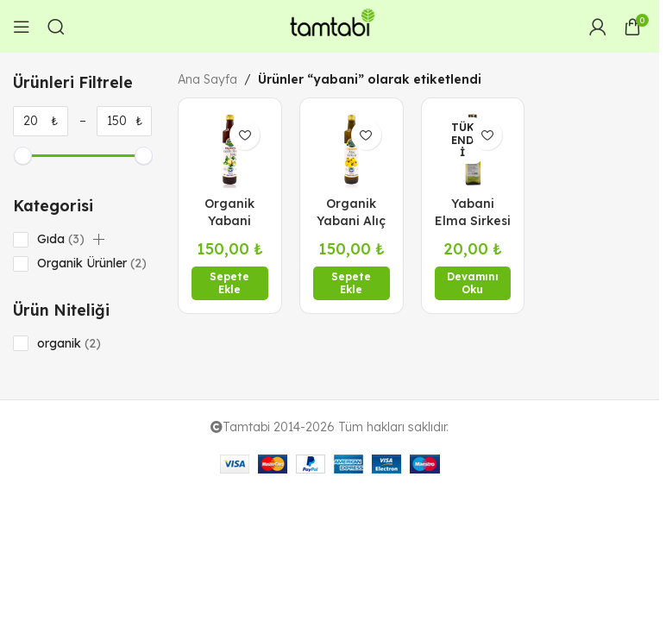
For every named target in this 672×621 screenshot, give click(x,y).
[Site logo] (330, 25)
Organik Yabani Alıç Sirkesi (351, 220)
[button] (99, 240)
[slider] (22, 156)
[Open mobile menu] (22, 27)
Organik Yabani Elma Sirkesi (229, 220)
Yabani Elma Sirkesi (473, 212)
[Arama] (56, 27)
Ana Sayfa (207, 79)
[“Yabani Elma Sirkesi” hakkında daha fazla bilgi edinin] (473, 283)
